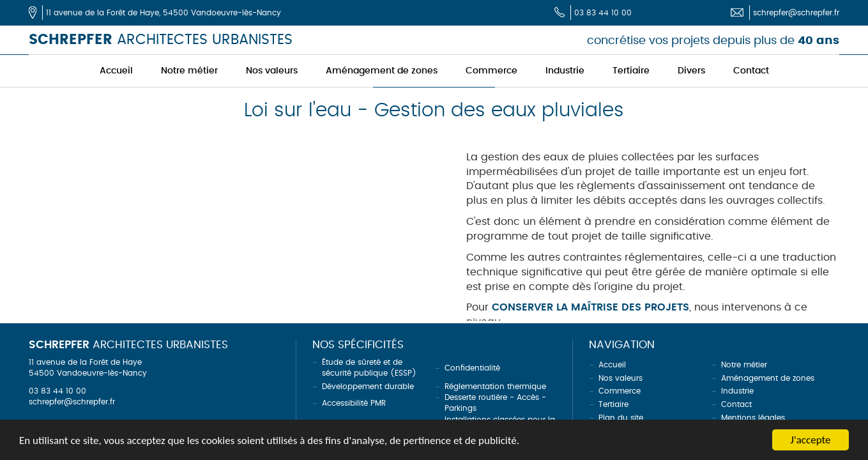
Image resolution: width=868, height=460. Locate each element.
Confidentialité (472, 368)
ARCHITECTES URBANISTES (161, 40)
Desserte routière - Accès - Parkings (495, 403)
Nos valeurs (272, 71)
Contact (751, 71)
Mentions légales (753, 418)
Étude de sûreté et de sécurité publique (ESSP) (369, 368)
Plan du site (621, 418)
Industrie (565, 71)
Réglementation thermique (495, 387)
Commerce (491, 71)
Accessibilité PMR (354, 403)
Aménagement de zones (382, 71)
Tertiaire (631, 71)
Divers (691, 71)
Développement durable (368, 387)
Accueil (116, 71)
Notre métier (189, 71)
